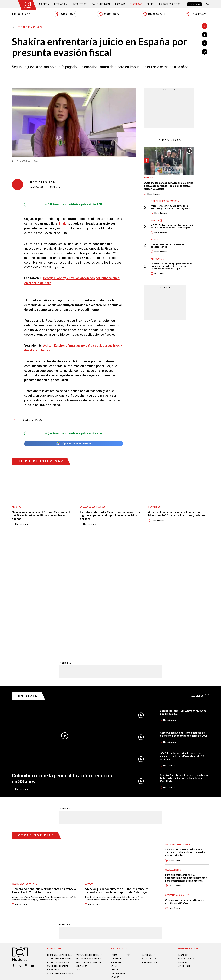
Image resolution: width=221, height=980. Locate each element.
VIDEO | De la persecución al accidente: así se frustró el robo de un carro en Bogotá (172, 226)
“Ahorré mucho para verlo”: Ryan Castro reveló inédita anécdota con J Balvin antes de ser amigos (42, 515)
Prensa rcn (53, 860)
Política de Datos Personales (104, 878)
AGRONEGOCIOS (150, 851)
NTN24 (114, 843)
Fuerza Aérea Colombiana (165, 201)
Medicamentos (173, 758)
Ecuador (89, 772)
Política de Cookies (131, 878)
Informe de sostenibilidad (84, 848)
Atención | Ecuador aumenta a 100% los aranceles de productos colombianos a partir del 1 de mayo (117, 779)
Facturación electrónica (89, 843)
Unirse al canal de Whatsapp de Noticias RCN (74, 204)
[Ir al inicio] (27, 5)
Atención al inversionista (54, 865)
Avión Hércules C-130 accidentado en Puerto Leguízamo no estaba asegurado (170, 207)
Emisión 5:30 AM (65, 14)
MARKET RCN (184, 854)
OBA (78, 860)
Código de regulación (58, 853)
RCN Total (116, 847)
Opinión (151, 4)
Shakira (64, 223)
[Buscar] (208, 4)
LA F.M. (114, 854)
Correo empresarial (58, 857)
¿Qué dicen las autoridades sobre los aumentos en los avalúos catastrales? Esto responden (184, 644)
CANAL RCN (195, 4)
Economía (121, 4)
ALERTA (115, 858)
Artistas (17, 506)
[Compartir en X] (205, 43)
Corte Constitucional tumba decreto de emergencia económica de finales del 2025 (184, 622)
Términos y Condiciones (155, 878)
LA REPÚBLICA (149, 843)
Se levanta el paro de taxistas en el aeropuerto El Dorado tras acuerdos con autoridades (185, 741)
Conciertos (154, 506)
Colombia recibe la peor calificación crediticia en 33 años (65, 667)
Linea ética (82, 857)
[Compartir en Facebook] (205, 35)
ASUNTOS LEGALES (151, 847)
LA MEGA (115, 865)
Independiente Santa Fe (24, 772)
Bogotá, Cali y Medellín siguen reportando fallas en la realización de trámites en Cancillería (184, 666)
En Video (28, 584)
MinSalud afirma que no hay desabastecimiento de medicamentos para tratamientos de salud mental (186, 766)
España (39, 420)
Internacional (61, 4)
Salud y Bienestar (102, 4)
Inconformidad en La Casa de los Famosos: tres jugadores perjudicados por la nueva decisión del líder (110, 515)
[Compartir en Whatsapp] (205, 52)
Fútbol (155, 240)
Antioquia (149, 178)
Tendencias (136, 4)
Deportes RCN (80, 4)
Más (200, 584)
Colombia (44, 4)
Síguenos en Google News (74, 443)
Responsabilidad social (60, 843)
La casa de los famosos (93, 506)
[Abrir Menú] (14, 4)
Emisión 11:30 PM (197, 14)
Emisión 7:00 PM (153, 14)
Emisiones (21, 14)
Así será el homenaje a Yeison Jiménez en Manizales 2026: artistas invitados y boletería (177, 513)
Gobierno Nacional (175, 784)
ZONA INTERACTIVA (187, 847)
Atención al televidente (60, 847)
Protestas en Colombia (178, 733)
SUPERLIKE (183, 851)
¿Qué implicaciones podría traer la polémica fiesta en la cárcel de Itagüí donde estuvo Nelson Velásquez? (169, 186)
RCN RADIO (116, 851)
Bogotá (155, 221)
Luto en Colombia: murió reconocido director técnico (169, 246)
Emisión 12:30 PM (109, 14)
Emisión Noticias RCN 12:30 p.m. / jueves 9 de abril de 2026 (183, 600)
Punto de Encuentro (170, 4)
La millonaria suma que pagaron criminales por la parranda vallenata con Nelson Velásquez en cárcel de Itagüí (171, 266)
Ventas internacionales (89, 853)
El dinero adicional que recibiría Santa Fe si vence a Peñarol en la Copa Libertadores (44, 779)
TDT (128, 843)
